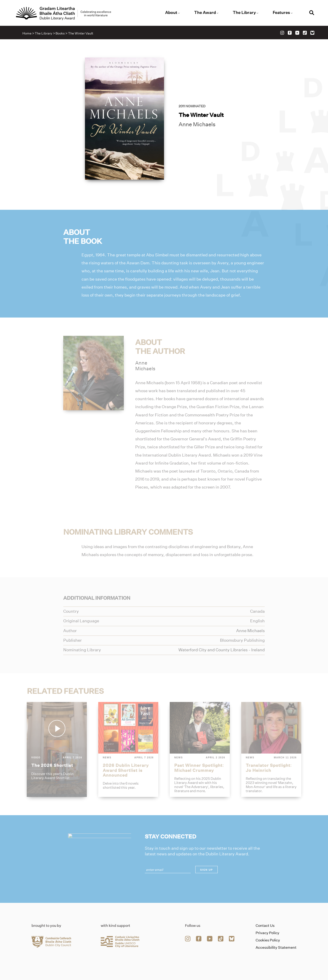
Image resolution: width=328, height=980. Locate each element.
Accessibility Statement (276, 947)
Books (60, 33)
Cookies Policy (268, 940)
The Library (244, 13)
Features (281, 13)
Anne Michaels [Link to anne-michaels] (197, 124)
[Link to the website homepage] (63, 13)
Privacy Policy (267, 933)
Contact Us (265, 926)
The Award (205, 13)
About (171, 13)
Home (27, 33)
